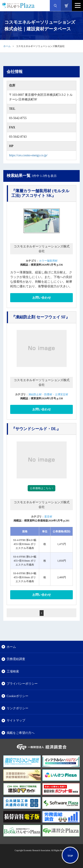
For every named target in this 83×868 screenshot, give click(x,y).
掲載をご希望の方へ (21, 733)
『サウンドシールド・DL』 (36, 429)
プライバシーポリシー (22, 684)
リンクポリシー (17, 708)
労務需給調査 (16, 659)
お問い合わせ (42, 298)
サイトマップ (16, 720)
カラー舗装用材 (48, 261)
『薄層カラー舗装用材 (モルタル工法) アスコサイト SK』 (40, 193)
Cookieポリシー (17, 696)
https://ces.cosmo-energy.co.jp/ (28, 155)
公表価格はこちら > (42, 488)
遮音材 (48, 517)
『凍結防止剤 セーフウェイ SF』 (41, 317)
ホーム (7, 46)
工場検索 (13, 671)
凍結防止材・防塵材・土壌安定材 (48, 394)
